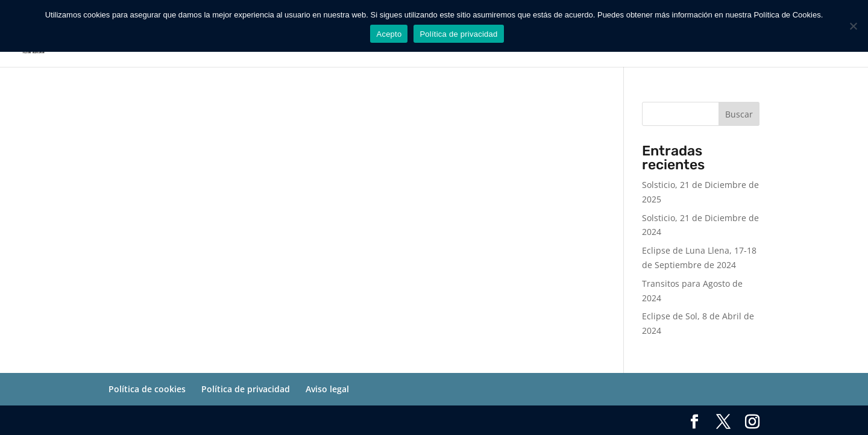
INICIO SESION (713, 43)
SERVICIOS (428, 43)
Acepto (389, 34)
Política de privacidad (246, 389)
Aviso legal (327, 389)
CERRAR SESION (792, 43)
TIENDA (600, 43)
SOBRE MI (498, 43)
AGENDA (551, 43)
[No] (853, 26)
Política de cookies (147, 389)
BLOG (655, 43)
